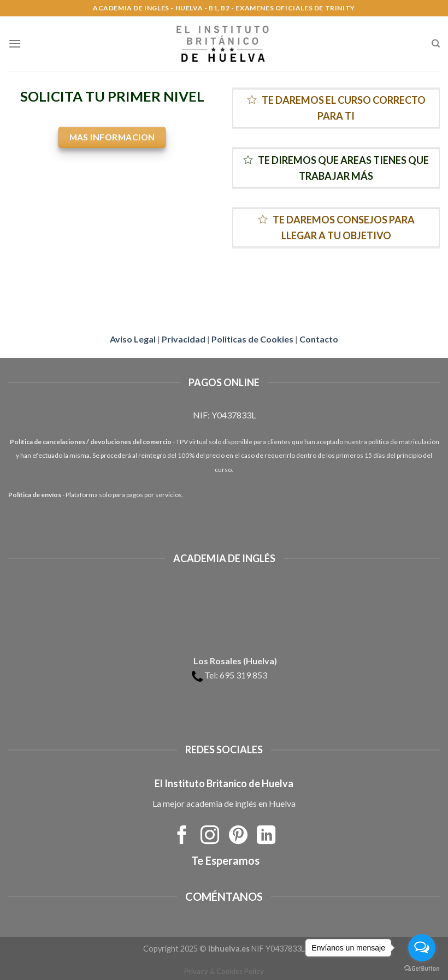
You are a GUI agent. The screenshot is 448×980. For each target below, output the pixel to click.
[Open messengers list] (422, 948)
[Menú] (15, 43)
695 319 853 (243, 675)
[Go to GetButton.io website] (422, 969)
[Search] (436, 44)
